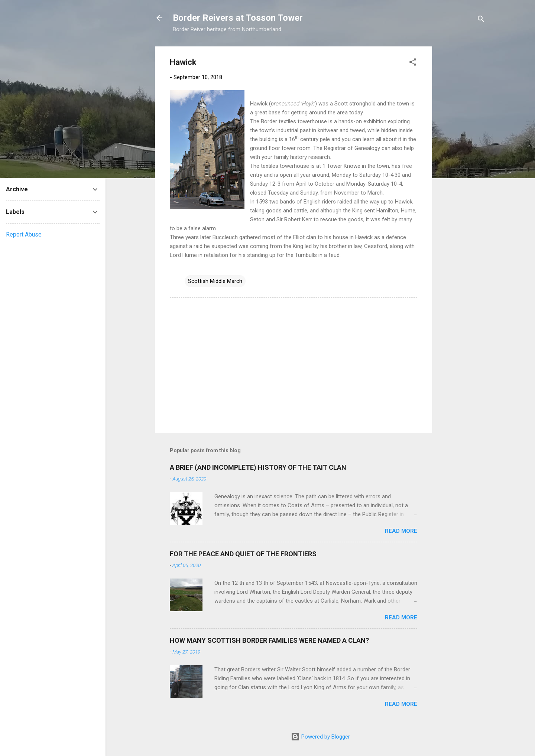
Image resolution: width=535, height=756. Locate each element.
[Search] (481, 20)
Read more (401, 531)
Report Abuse (24, 234)
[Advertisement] (462, 158)
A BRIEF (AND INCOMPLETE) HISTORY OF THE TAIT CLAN (258, 467)
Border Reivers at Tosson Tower (238, 18)
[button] (413, 63)
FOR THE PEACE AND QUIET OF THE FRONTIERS (243, 554)
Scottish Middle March (215, 281)
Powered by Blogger (320, 737)
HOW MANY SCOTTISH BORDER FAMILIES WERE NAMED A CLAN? (269, 640)
